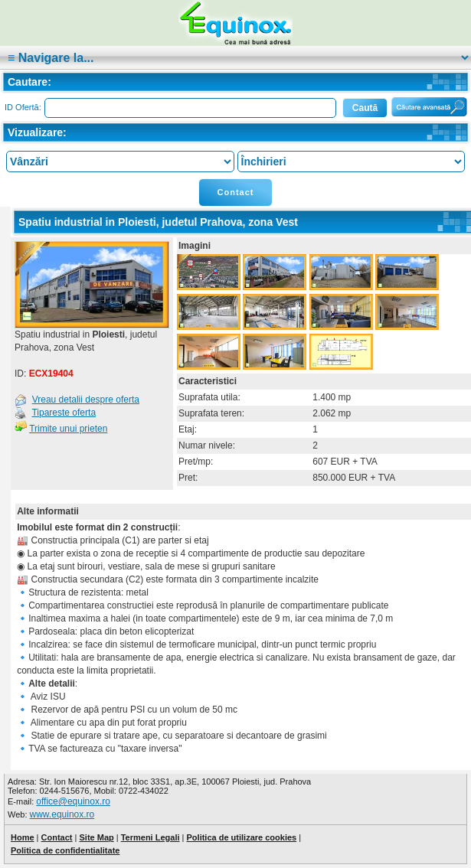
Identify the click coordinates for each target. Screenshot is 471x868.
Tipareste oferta (64, 413)
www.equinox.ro (62, 814)
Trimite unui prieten (68, 429)
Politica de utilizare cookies (242, 837)
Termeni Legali (150, 837)
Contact (236, 192)
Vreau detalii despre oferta (86, 400)
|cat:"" (235, 58)
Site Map (96, 837)
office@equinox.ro (73, 801)
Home (23, 837)
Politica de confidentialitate (65, 850)
